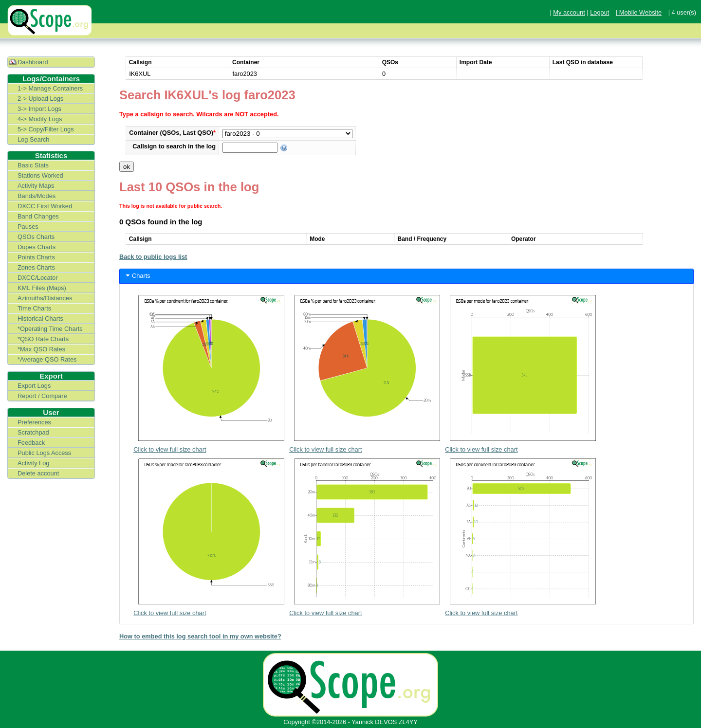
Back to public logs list (153, 257)
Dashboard (33, 62)
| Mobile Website (639, 12)
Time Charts (34, 308)
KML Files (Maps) (42, 288)
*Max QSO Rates (41, 349)
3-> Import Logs (39, 109)
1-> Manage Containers (50, 88)
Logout (600, 12)
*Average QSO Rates (47, 359)
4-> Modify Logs (40, 119)
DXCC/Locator (38, 278)
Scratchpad (33, 432)
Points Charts (36, 257)
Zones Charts (36, 267)
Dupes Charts (37, 247)
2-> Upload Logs (40, 99)
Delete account (38, 473)
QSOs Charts (36, 237)
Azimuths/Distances (45, 298)
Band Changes (38, 216)
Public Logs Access (44, 453)
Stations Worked (40, 175)
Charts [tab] (137, 275)
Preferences (34, 422)
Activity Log (33, 463)
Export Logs (34, 386)
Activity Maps (36, 186)
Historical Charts (40, 318)
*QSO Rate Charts (43, 339)
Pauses (28, 227)
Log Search (33, 139)
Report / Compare (42, 396)
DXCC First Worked (45, 206)
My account (569, 12)
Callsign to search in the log (174, 146)
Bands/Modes (37, 196)
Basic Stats (33, 165)
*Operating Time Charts (50, 329)
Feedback (31, 443)
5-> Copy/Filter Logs (46, 129)
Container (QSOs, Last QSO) (172, 133)
